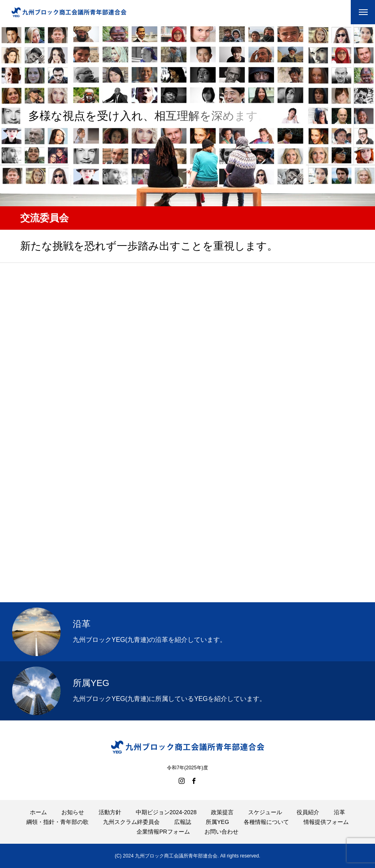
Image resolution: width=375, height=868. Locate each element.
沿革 (339, 812)
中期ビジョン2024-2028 (166, 812)
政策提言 (222, 812)
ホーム (38, 812)
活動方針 (110, 812)
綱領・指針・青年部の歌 (57, 822)
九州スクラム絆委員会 (131, 822)
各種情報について (266, 822)
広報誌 (183, 822)
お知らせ (73, 812)
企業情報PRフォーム (163, 832)
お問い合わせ (221, 832)
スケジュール (265, 812)
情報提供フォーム (326, 822)
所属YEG (217, 822)
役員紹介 (308, 812)
